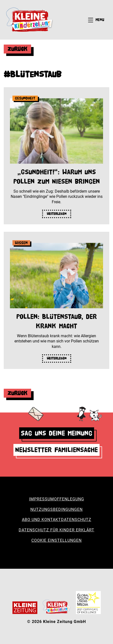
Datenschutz (76, 520)
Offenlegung (69, 499)
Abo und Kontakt (41, 520)
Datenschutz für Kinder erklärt (56, 530)
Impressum (42, 499)
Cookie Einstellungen (56, 540)
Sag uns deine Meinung (57, 433)
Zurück (17, 49)
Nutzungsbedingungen (56, 509)
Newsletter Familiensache (56, 450)
